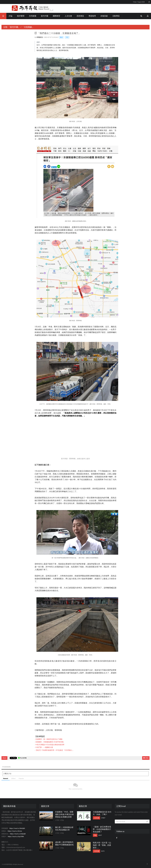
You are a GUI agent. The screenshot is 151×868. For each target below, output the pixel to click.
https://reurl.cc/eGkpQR (18, 834)
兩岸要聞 (21, 16)
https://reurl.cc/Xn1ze (15, 831)
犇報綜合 (40, 37)
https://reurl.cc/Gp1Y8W (16, 837)
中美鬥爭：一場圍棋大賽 (44, 747)
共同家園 (33, 16)
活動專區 (116, 16)
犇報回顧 (104, 16)
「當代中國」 (14, 27)
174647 (103, 818)
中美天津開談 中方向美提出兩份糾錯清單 (50, 745)
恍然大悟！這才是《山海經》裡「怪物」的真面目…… (102, 845)
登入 (7, 774)
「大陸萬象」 (28, 27)
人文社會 (68, 16)
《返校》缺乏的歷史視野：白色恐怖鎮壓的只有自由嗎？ (102, 829)
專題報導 (92, 16)
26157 (100, 835)
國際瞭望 (56, 16)
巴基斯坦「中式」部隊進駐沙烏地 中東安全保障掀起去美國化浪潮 (64, 814)
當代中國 (45, 16)
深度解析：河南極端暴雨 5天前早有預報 (50, 742)
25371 (103, 851)
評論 (11, 16)
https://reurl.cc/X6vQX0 (17, 828)
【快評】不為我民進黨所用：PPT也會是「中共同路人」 (55, 750)
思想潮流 (80, 16)
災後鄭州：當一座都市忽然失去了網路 (49, 739)
